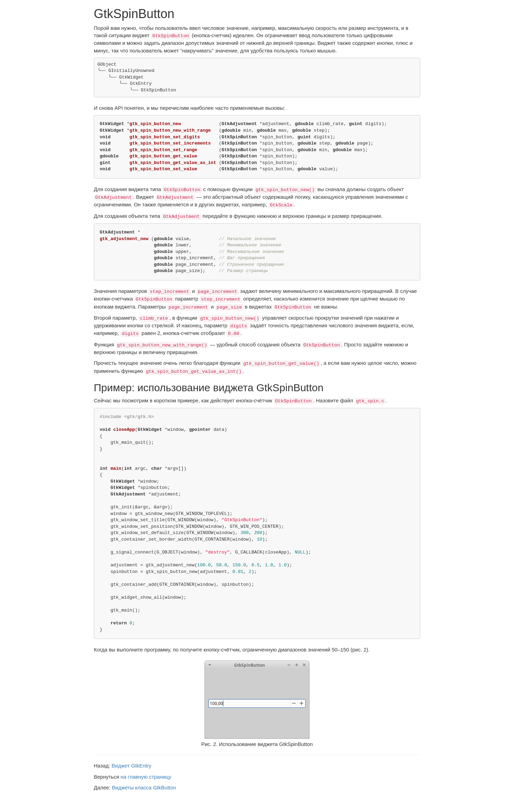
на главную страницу (146, 777)
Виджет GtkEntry (131, 766)
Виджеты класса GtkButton (144, 788)
